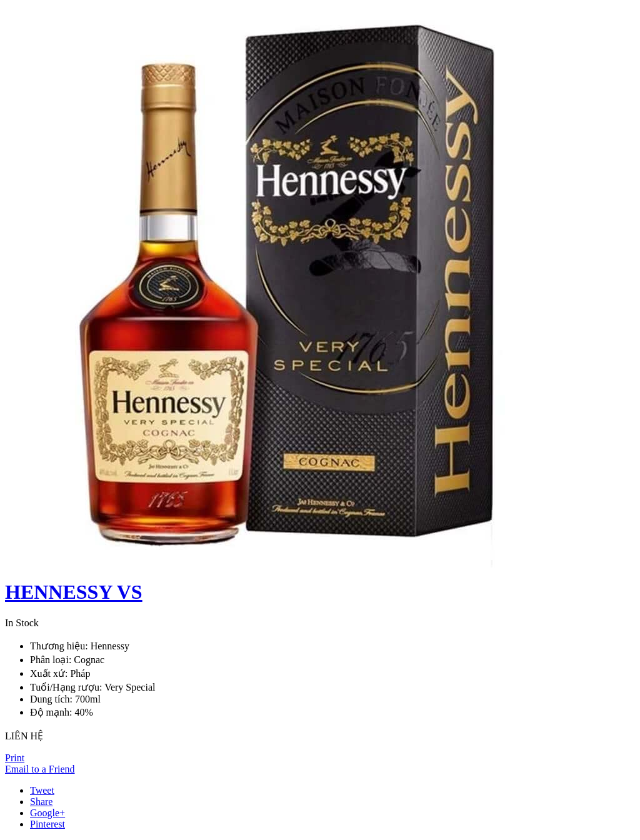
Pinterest (47, 824)
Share (41, 802)
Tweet (42, 790)
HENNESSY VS (74, 592)
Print (15, 758)
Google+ (47, 813)
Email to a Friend (40, 769)
